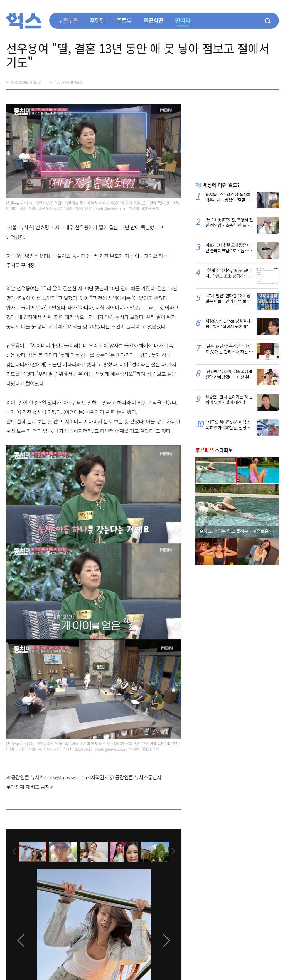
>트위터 (251, 80)
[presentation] (14, 852)
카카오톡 (263, 80)
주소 (274, 80)
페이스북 (239, 80)
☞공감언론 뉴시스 (25, 777)
